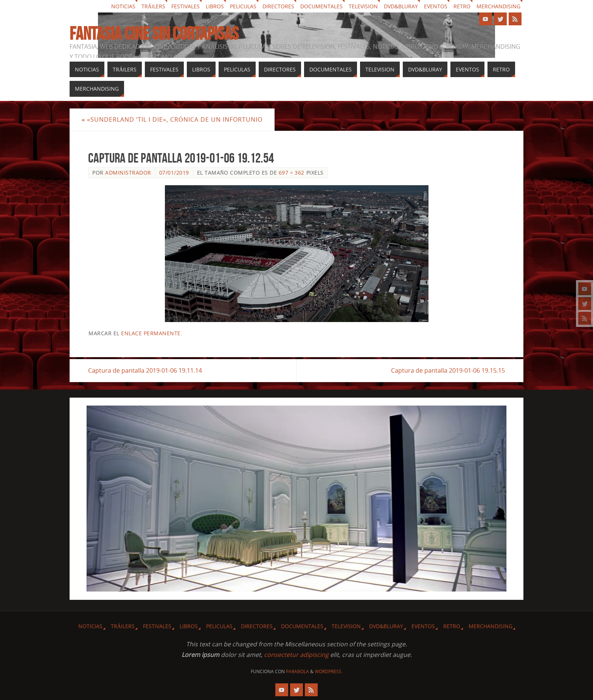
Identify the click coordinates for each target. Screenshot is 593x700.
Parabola (297, 671)
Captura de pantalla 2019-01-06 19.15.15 (448, 370)
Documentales (321, 6)
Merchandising (498, 6)
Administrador (128, 173)
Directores (278, 6)
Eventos (436, 6)
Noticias (123, 6)
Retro (462, 6)
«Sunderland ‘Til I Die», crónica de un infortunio (172, 119)
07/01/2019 (174, 173)
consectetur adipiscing (296, 655)
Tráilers (153, 6)
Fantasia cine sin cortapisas (154, 34)
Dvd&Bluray (401, 6)
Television (363, 6)
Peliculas (243, 6)
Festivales (186, 6)
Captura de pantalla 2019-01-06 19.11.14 (145, 370)
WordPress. (329, 671)
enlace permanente (151, 333)
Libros (215, 6)
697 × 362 (292, 173)
